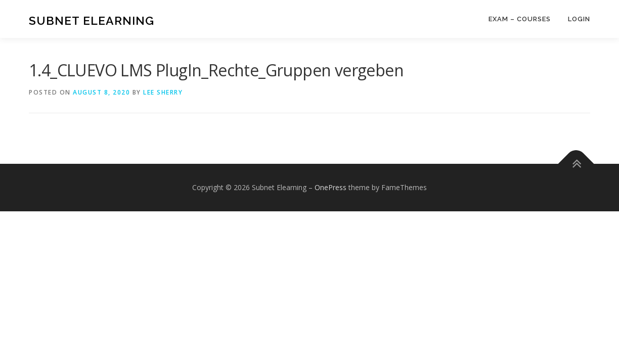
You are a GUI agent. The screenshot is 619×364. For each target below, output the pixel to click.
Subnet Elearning (92, 20)
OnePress (330, 187)
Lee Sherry (163, 92)
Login (579, 19)
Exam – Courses (520, 19)
